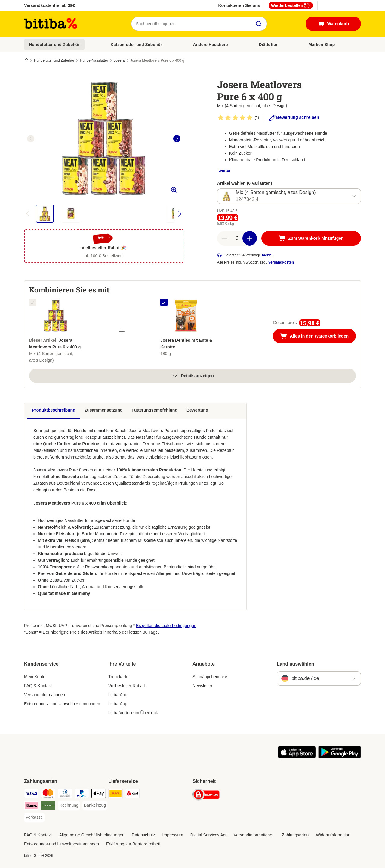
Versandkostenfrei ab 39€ (49, 5)
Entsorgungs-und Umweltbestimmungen (62, 844)
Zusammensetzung (104, 410)
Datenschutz (143, 835)
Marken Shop (322, 45)
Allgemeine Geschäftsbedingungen (92, 835)
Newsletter (202, 686)
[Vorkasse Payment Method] (34, 817)
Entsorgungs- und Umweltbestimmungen (62, 704)
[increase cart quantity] (250, 238)
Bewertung (197, 410)
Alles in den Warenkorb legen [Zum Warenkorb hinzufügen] (318, 337)
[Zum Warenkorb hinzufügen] (311, 238)
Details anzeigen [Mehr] (192, 376)
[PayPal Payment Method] (82, 794)
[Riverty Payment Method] (48, 806)
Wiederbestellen (291, 5)
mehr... (268, 255)
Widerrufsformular (333, 835)
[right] (177, 139)
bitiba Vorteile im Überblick (133, 713)
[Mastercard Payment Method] (48, 794)
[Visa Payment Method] (31, 794)
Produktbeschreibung (54, 410)
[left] (31, 139)
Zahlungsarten (295, 835)
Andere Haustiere (211, 45)
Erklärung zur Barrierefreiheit (133, 844)
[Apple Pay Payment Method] (99, 794)
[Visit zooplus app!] (297, 757)
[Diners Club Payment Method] (65, 794)
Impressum (173, 835)
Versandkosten (281, 262)
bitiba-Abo (118, 695)
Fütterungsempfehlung (155, 410)
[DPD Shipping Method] (132, 794)
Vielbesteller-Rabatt (127, 686)
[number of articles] (237, 238)
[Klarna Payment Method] (31, 806)
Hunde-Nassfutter (94, 60)
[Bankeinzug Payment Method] (95, 805)
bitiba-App (118, 704)
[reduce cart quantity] (224, 238)
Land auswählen (295, 664)
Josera (119, 60)
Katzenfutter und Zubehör (136, 45)
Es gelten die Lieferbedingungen (166, 626)
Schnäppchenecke (210, 677)
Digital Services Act (208, 835)
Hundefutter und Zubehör (54, 45)
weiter (225, 171)
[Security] (206, 796)
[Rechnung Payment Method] (69, 805)
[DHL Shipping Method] (115, 794)
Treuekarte (118, 677)
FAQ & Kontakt (38, 686)
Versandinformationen (45, 695)
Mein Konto (35, 677)
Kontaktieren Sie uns (239, 5)
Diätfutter (268, 45)
